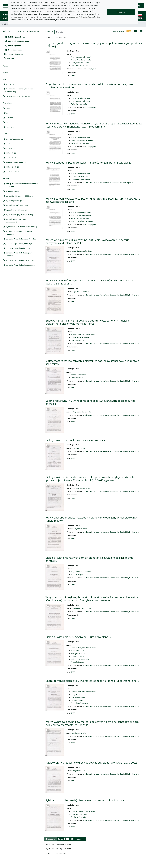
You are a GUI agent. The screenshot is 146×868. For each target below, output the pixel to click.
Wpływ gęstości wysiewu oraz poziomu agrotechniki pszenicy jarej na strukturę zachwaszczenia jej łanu (93, 200)
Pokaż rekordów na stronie (59, 845)
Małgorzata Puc (79, 771)
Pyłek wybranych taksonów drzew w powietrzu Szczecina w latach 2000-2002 (91, 763)
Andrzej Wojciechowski (80, 574)
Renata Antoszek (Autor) (81, 65)
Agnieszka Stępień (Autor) (81, 143)
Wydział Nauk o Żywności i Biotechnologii (21, 227)
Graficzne (9, 118)
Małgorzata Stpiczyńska (82, 412)
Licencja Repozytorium (14, 139)
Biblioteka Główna (12, 191)
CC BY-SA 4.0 (11, 158)
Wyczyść (21, 31)
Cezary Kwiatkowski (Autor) (82, 140)
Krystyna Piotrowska (81, 292)
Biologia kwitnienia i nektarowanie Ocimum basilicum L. (79, 440)
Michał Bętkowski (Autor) (81, 176)
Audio (8, 108)
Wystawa (10, 58)
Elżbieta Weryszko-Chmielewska (84, 334)
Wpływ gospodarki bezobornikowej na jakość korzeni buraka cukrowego (88, 163)
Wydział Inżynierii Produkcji (16, 210)
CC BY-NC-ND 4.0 (12, 167)
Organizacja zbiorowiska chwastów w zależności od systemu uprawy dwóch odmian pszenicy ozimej (91, 86)
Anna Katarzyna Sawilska (82, 251)
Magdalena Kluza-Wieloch (81, 572)
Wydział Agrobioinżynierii (15, 200)
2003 (73, 75)
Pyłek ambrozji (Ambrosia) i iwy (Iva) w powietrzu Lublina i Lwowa (85, 800)
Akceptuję (121, 12)
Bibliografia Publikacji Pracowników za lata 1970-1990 (22, 185)
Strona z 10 (66, 839)
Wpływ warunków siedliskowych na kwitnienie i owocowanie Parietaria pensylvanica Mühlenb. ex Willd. (87, 241)
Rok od (5, 66)
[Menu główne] (6, 6)
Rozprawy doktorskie (15, 54)
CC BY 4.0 (9, 144)
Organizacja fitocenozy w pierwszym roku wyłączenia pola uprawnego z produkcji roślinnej (94, 45)
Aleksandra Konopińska (80, 659)
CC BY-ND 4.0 (11, 153)
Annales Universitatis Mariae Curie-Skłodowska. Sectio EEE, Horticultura (111, 254)
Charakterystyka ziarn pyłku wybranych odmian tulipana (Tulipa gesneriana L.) (93, 681)
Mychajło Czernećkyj (79, 656)
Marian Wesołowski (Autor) (82, 60)
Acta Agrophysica (89, 69)
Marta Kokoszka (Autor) (80, 179)
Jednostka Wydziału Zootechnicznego (20, 265)
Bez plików (10, 84)
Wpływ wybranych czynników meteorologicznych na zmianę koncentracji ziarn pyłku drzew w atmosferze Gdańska (92, 723)
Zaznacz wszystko (32, 31)
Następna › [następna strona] (80, 839)
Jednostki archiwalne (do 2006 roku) (19, 196)
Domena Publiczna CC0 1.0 (16, 162)
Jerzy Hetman (76, 694)
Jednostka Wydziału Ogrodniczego (19, 243)
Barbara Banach (77, 700)
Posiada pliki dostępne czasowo (18, 96)
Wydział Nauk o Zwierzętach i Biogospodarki (17, 221)
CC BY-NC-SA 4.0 (12, 172)
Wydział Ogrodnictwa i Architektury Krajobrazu (19, 233)
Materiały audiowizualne (19, 41)
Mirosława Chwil (79, 448)
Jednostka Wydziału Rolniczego (18, 248)
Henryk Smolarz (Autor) (80, 63)
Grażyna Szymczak (78, 375)
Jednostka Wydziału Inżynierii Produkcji (21, 239)
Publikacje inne (14, 45)
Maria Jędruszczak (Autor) (81, 57)
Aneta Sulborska (77, 662)
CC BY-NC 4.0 (11, 148)
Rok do (5, 72)
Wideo (8, 113)
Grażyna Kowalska (80, 529)
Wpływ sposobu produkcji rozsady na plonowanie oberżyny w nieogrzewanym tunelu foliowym (92, 519)
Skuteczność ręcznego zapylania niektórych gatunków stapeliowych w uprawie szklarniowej (92, 362)
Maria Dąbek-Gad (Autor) (81, 215)
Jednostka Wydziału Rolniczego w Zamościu (19, 254)
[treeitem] (21, 37)
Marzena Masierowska (80, 337)
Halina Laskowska (78, 340)
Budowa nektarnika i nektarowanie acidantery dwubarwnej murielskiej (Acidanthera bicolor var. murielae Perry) (88, 322)
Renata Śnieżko (77, 378)
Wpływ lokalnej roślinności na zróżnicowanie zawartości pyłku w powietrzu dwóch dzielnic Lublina (90, 282)
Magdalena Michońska (80, 703)
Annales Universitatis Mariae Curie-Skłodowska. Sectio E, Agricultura (109, 182)
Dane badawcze (15, 50)
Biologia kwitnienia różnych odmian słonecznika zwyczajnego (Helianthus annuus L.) (89, 559)
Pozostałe (10, 127)
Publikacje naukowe (17, 37)
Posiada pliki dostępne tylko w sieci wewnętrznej (19, 90)
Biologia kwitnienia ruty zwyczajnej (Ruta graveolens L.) (79, 637)
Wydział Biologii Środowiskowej (18, 205)
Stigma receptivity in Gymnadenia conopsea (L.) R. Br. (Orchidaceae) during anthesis (90, 402)
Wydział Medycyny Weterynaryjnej (19, 214)
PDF (7, 122)
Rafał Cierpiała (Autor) (80, 104)
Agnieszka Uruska (79, 733)
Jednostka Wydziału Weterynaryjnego (20, 260)
